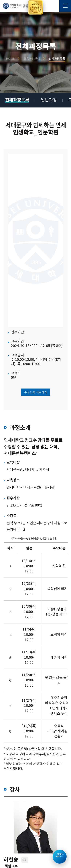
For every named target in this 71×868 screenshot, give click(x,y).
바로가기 (60, 855)
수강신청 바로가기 (35, 392)
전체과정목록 (17, 100)
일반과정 (49, 100)
